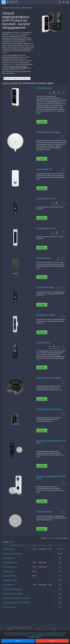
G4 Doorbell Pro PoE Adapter (49, 409)
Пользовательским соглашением (45, 635)
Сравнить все (63, 93)
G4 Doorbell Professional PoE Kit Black (51, 442)
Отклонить (52, 641)
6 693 (42, 159)
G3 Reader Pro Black (45, 287)
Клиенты (11, 542)
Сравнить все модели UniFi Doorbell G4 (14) (17, 78)
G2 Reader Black (44, 258)
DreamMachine (20, 70)
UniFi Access (11, 64)
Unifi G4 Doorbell (44, 88)
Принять (18, 641)
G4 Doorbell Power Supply (48, 132)
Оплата (53, 629)
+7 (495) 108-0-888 (12, 1)
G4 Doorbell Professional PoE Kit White (51, 477)
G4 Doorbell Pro (43, 343)
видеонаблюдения (15, 34)
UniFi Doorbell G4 (12, 83)
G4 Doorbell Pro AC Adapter (49, 378)
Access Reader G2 (44, 169)
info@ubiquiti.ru (12, 3)
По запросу (42, 188)
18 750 (42, 122)
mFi (24, 57)
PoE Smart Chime (44, 512)
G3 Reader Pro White (46, 315)
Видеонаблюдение (15, 8)
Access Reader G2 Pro (46, 199)
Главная (5, 8)
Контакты (39, 629)
